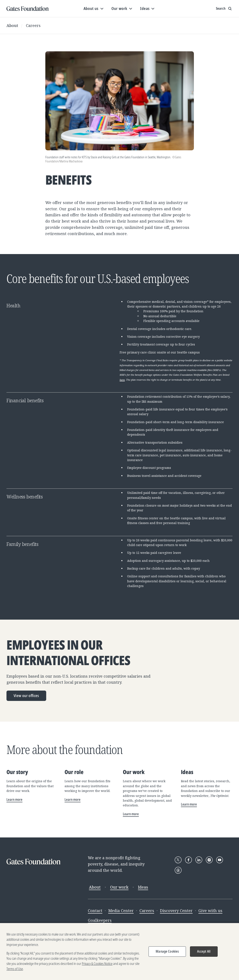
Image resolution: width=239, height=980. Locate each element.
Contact (95, 911)
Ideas (143, 887)
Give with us (210, 911)
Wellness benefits (25, 497)
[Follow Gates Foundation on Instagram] (209, 860)
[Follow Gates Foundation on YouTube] (220, 860)
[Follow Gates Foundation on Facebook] (188, 860)
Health (13, 305)
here (122, 380)
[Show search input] (224, 9)
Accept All (204, 954)
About (12, 25)
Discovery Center (176, 911)
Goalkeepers (100, 920)
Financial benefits (25, 400)
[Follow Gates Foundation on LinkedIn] (199, 860)
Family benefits (22, 544)
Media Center (121, 911)
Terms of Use (15, 972)
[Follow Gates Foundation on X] (178, 860)
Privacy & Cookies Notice (97, 967)
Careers (33, 25)
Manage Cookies (167, 954)
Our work (119, 887)
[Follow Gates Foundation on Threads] (178, 870)
